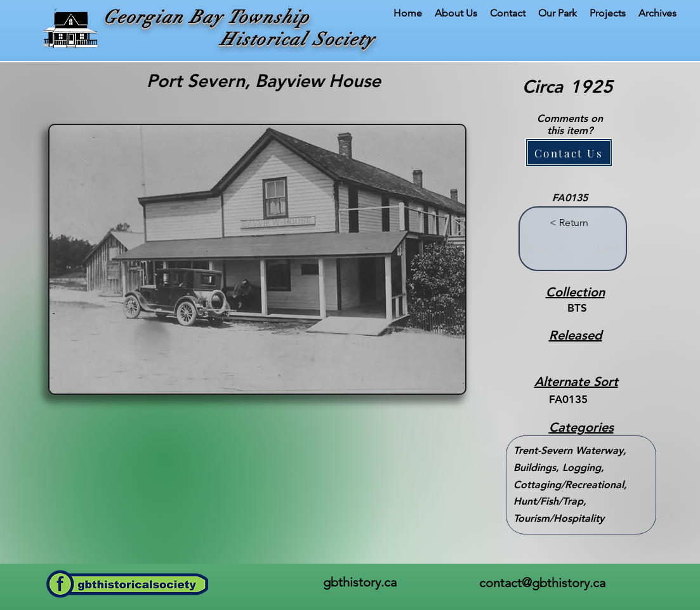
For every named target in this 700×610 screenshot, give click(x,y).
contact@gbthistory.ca (542, 583)
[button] (569, 153)
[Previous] (546, 248)
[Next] (603, 248)
